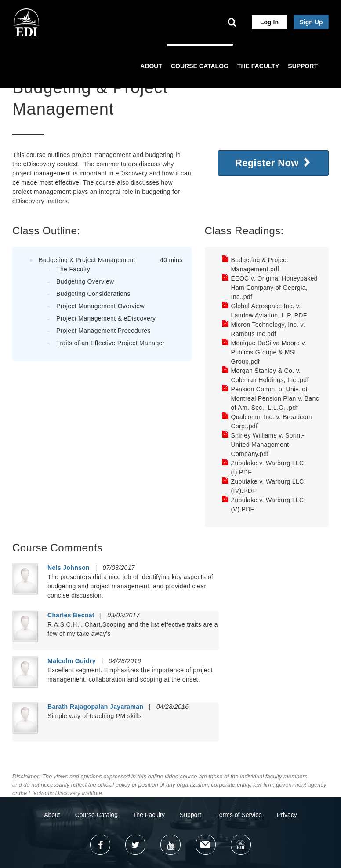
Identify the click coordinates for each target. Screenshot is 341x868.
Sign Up (311, 22)
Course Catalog (96, 815)
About (52, 815)
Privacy (287, 815)
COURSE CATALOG (200, 66)
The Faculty (149, 815)
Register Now (273, 163)
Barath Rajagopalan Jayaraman (95, 707)
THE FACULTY (258, 66)
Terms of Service (239, 815)
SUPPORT (303, 66)
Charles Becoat (71, 615)
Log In (269, 22)
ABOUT (151, 66)
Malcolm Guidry (72, 661)
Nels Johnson (69, 568)
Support (190, 815)
